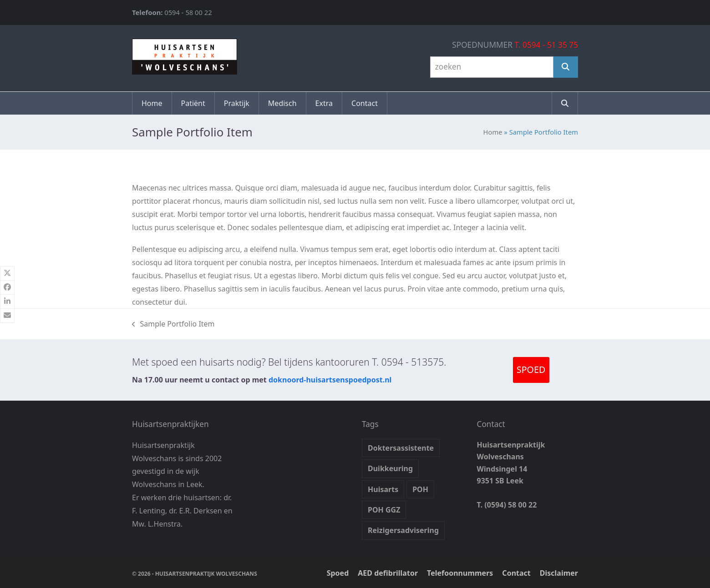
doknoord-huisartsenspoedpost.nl (330, 380)
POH (420, 489)
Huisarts (383, 489)
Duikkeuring (390, 468)
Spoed (338, 573)
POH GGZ (384, 510)
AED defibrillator (388, 573)
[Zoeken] (566, 67)
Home (493, 132)
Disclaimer (559, 573)
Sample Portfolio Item (173, 324)
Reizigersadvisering (403, 530)
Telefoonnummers (460, 573)
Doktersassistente (401, 448)
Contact (516, 573)
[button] (565, 103)
